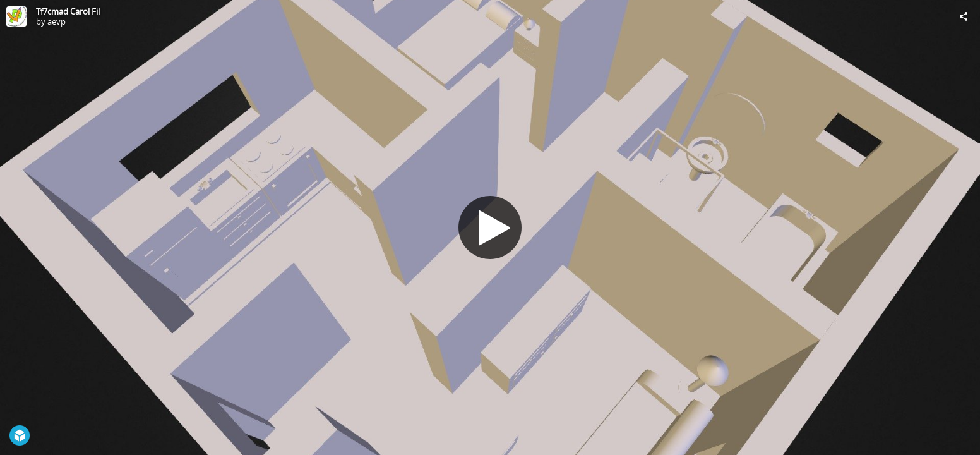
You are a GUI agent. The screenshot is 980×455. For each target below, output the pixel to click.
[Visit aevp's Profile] (16, 16)
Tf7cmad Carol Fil (68, 11)
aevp (57, 21)
